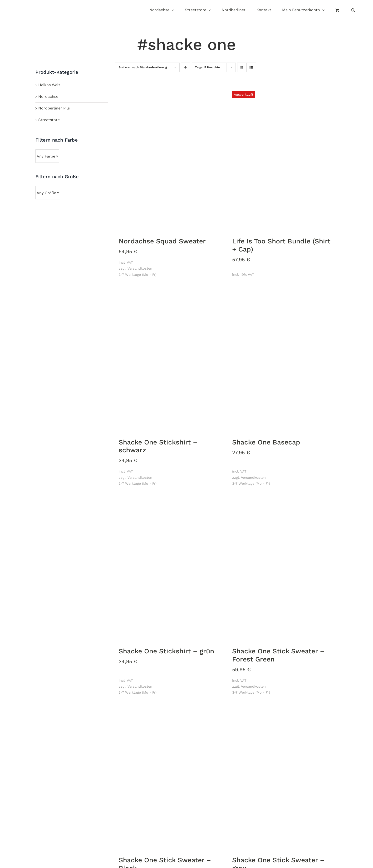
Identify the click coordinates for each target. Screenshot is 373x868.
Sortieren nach (143, 67)
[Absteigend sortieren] (186, 68)
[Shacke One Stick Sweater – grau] (283, 778)
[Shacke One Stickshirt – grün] (170, 570)
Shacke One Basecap (266, 442)
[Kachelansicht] (242, 63)
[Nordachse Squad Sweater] (170, 160)
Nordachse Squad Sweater (162, 241)
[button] (353, 10)
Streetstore (49, 120)
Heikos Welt (49, 85)
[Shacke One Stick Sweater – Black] (170, 778)
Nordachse (48, 96)
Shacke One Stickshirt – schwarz (158, 446)
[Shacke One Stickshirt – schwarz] (170, 361)
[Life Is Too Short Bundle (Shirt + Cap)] (283, 160)
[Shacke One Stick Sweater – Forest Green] (283, 570)
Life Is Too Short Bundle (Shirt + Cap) (281, 245)
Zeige (207, 67)
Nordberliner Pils (54, 108)
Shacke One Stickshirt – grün (166, 651)
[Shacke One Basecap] (283, 361)
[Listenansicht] (251, 68)
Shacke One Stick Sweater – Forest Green (278, 655)
